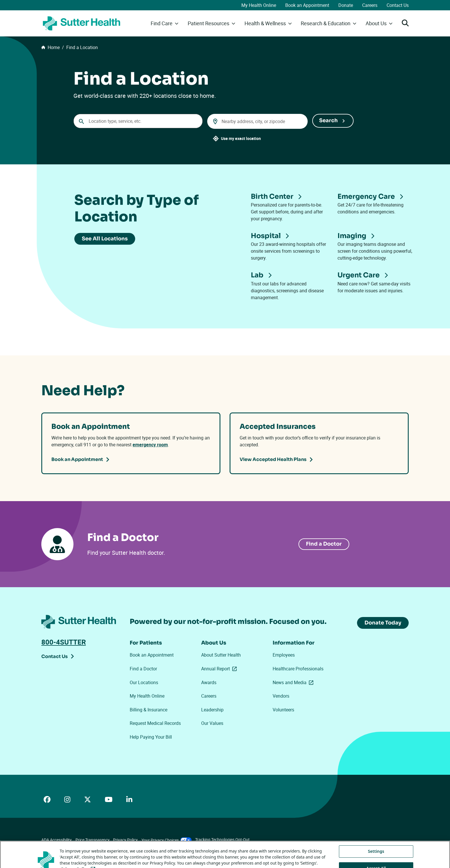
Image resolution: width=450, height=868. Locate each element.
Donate (346, 5)
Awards (209, 682)
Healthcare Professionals (298, 669)
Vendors (281, 696)
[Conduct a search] (138, 121)
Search (328, 120)
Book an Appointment (307, 5)
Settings (376, 860)
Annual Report (220, 669)
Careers (370, 5)
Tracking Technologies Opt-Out (222, 839)
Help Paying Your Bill (151, 737)
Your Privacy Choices (167, 840)
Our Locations (144, 682)
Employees (284, 655)
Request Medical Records (155, 723)
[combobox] (257, 121)
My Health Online (259, 5)
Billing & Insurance (149, 710)
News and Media (293, 683)
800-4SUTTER (64, 642)
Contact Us (398, 5)
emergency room (150, 445)
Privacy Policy (125, 840)
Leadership (212, 710)
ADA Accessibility (57, 840)
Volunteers (283, 710)
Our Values (212, 723)
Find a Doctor (143, 669)
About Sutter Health (221, 655)
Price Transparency (93, 840)
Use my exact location (241, 138)
